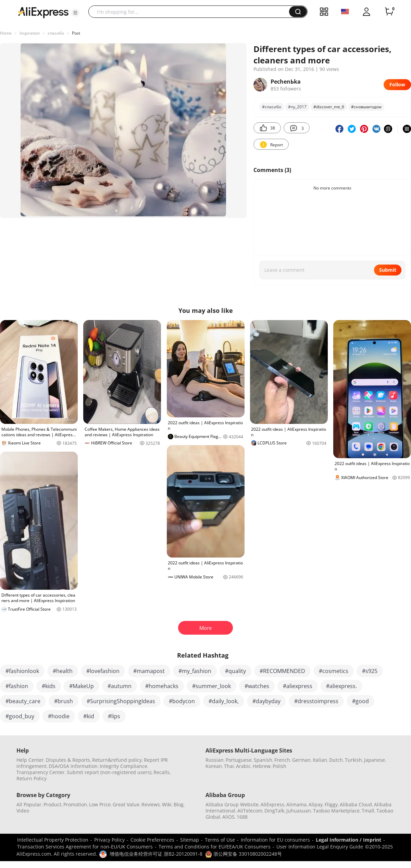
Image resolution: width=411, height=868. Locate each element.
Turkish (353, 760)
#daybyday (266, 701)
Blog (179, 804)
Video (23, 811)
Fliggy (331, 804)
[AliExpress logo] (43, 12)
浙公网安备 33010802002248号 (244, 854)
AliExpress (272, 804)
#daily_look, (224, 701)
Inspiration (30, 33)
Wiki (167, 804)
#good (360, 701)
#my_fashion (195, 671)
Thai (229, 766)
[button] (75, 13)
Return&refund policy (117, 760)
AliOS (228, 817)
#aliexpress (298, 686)
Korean (214, 766)
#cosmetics (334, 671)
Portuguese (239, 760)
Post (76, 33)
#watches (257, 686)
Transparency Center (41, 772)
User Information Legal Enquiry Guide (320, 847)
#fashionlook (22, 671)
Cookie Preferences (152, 840)
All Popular (29, 804)
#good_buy (20, 716)
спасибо (56, 33)
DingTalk (274, 811)
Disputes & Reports (68, 760)
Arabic (243, 766)
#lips (114, 716)
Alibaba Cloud (356, 804)
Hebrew (262, 766)
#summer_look (211, 686)
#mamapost (149, 671)
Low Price (100, 804)
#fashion (17, 686)
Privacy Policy (109, 840)
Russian (215, 760)
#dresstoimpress (316, 701)
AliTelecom (250, 811)
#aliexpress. (341, 686)
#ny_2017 (297, 107)
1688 (242, 817)
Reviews (151, 804)
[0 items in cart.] (389, 12)
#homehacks (162, 686)
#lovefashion (103, 671)
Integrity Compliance (123, 766)
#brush (64, 701)
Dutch (336, 760)
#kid (89, 716)
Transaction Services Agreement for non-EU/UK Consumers (85, 847)
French (282, 760)
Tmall (368, 811)
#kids (49, 686)
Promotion (75, 804)
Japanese (375, 760)
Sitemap (190, 840)
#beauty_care (23, 701)
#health (63, 671)
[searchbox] (191, 12)
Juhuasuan (299, 811)
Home (6, 33)
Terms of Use (220, 840)
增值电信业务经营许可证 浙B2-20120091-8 (156, 854)
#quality (235, 671)
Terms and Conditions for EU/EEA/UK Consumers (215, 847)
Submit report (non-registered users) (109, 772)
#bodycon (182, 701)
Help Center (30, 760)
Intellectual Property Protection (53, 840)
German (301, 760)
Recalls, (162, 772)
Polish (279, 766)
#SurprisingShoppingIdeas (121, 701)
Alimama (296, 804)
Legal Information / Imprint (348, 840)
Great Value (126, 804)
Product (52, 804)
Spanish (263, 760)
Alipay (316, 804)
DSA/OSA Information (73, 766)
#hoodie (59, 716)
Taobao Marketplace (336, 811)
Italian (320, 760)
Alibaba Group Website (232, 804)
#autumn (120, 686)
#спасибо (272, 107)
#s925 (370, 671)
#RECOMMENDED (282, 671)
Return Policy (32, 778)
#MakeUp (82, 686)
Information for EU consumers (275, 840)
